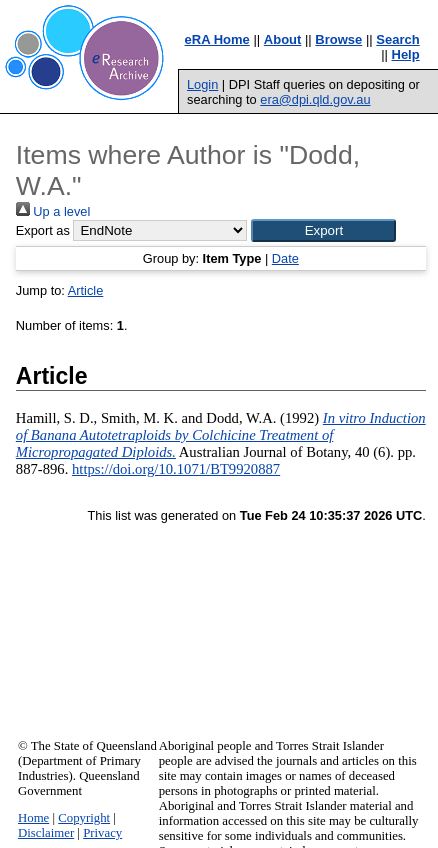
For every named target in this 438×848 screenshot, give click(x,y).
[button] (323, 230)
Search (397, 39)
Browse (338, 39)
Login (202, 84)
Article (86, 290)
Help (406, 54)
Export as (43, 230)
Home (33, 818)
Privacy (102, 833)
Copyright (84, 818)
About (283, 39)
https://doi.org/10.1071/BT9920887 (176, 469)
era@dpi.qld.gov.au (315, 99)
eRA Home (217, 39)
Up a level (53, 211)
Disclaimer (46, 833)
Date (285, 258)
